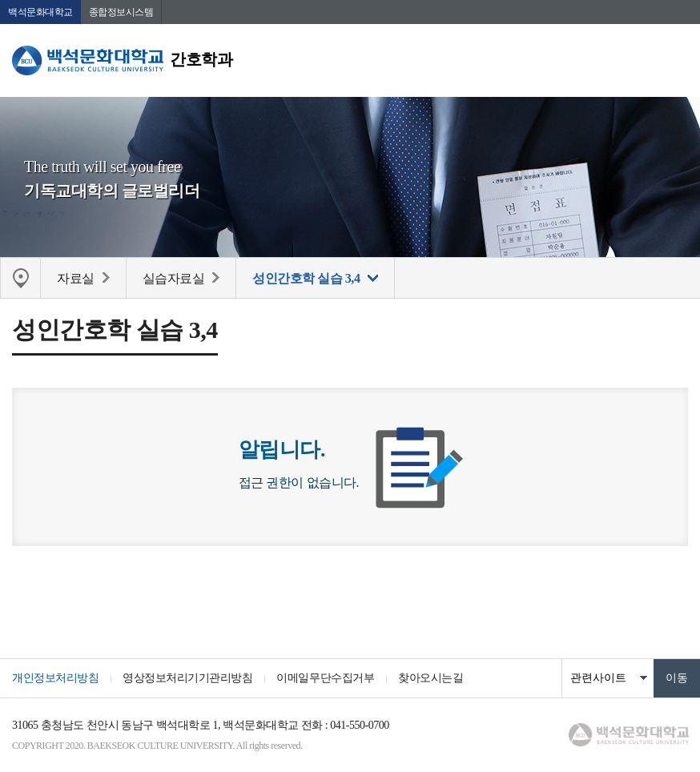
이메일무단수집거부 (325, 678)
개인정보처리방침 (55, 678)
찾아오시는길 (430, 678)
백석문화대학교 (40, 12)
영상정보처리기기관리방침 (187, 678)
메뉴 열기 (676, 60)
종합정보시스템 (121, 12)
